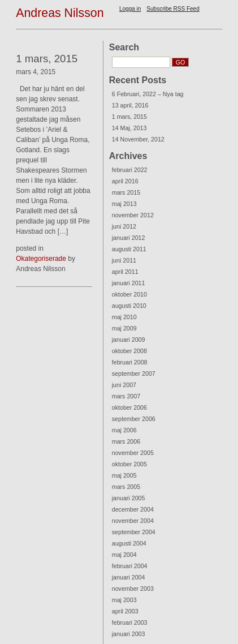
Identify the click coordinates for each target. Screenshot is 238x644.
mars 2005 (126, 487)
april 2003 (125, 611)
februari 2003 (130, 622)
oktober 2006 (129, 407)
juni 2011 (124, 260)
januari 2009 (129, 340)
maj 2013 (124, 204)
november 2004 (133, 521)
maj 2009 (124, 328)
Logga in (130, 9)
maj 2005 (124, 475)
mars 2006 (126, 441)
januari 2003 (129, 634)
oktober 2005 (129, 464)
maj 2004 (124, 555)
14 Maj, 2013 (129, 128)
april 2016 (125, 181)
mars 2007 (126, 396)
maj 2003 (124, 600)
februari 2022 (130, 170)
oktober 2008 (129, 351)
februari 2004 (130, 566)
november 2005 (133, 453)
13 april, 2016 (130, 105)
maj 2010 (124, 317)
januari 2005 (129, 498)
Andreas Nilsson (60, 13)
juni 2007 (124, 385)
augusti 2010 (129, 306)
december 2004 (133, 509)
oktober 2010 (129, 294)
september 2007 (134, 373)
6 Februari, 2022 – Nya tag (148, 94)
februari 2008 (130, 362)
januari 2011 (129, 283)
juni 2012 (124, 226)
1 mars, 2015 (129, 117)
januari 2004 (129, 577)
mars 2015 (126, 192)
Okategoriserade (41, 259)
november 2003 (133, 589)
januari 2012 (129, 238)
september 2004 (134, 532)
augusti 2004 (129, 543)
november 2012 (133, 215)
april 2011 (125, 272)
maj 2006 (124, 430)
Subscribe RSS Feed (173, 9)
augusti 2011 (129, 249)
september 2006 (134, 419)
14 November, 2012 (138, 139)
